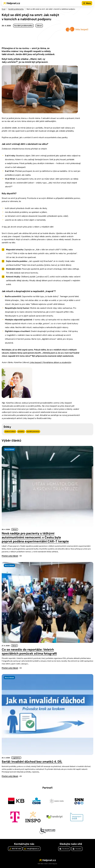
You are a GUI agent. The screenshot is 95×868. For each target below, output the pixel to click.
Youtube (77, 849)
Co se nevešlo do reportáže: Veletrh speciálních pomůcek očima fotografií (29, 652)
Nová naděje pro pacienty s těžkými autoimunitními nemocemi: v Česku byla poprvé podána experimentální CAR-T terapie (35, 537)
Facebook (64, 849)
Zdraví (39, 26)
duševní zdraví (10, 431)
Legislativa (16, 758)
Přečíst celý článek (10, 556)
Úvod (4, 9)
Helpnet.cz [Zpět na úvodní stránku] (13, 3)
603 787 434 (15, 849)
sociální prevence (33, 431)
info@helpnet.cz (32, 849)
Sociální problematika (16, 9)
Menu (88, 3)
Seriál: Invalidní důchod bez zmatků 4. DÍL (32, 762)
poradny (21, 431)
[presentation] (47, 486)
